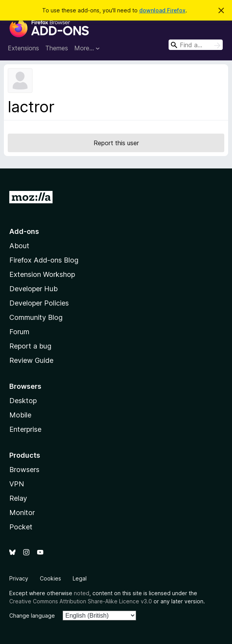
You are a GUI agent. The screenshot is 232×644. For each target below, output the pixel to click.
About (19, 246)
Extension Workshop (42, 274)
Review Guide (31, 360)
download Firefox (162, 10)
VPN (17, 484)
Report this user (116, 143)
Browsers (24, 470)
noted (82, 593)
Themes (57, 48)
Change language (32, 616)
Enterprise (25, 429)
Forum (19, 332)
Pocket (21, 527)
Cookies (50, 578)
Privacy (19, 578)
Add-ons (24, 231)
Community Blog (36, 317)
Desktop (23, 401)
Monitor (22, 513)
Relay (18, 498)
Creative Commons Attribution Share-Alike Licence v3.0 (81, 601)
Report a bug (30, 346)
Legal (80, 578)
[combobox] (196, 45)
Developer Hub (33, 289)
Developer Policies (39, 303)
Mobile (20, 415)
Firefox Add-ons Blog (44, 260)
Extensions (23, 48)
